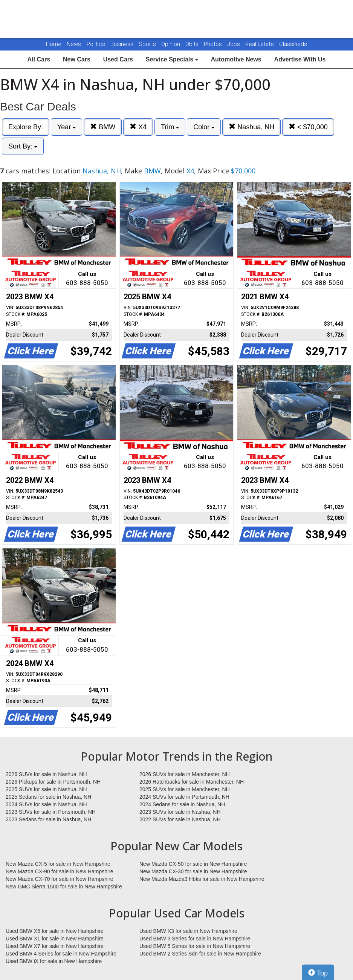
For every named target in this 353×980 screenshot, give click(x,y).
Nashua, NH (251, 127)
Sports (148, 44)
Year (66, 127)
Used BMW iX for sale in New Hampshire (54, 961)
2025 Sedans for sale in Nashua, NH (48, 797)
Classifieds (293, 44)
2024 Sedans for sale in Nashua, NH (182, 804)
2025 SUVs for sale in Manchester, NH (185, 789)
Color (204, 127)
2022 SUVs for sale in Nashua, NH (180, 819)
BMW (103, 127)
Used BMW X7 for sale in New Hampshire (55, 946)
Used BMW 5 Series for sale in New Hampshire (195, 946)
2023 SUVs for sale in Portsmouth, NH (51, 812)
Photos (214, 44)
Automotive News (236, 59)
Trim (170, 127)
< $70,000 (308, 127)
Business (123, 44)
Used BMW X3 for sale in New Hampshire (188, 931)
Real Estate (260, 44)
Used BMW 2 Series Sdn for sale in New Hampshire (200, 954)
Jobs (234, 44)
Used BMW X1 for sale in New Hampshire (55, 939)
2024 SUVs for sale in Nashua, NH (46, 804)
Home (54, 44)
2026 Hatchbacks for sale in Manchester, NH (192, 782)
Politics (96, 44)
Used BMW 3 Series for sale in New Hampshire (195, 939)
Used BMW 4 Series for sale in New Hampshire (61, 954)
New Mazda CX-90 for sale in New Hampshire (60, 871)
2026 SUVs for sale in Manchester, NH (185, 774)
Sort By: (23, 146)
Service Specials (172, 59)
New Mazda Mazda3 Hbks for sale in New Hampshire (202, 879)
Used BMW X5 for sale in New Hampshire (55, 931)
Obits (193, 44)
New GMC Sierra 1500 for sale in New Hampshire (64, 887)
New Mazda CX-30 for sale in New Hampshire (193, 871)
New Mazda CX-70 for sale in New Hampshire (60, 879)
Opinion (171, 44)
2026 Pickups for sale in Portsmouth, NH (53, 782)
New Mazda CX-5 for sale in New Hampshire (58, 864)
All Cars (39, 59)
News (74, 44)
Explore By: (26, 127)
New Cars (77, 59)
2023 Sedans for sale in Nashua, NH (48, 819)
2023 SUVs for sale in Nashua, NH (180, 812)
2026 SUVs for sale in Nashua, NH (46, 774)
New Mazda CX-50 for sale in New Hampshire (193, 864)
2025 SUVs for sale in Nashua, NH (46, 789)
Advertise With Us (300, 59)
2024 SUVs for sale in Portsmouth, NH (184, 797)
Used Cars (118, 59)
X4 (138, 127)
